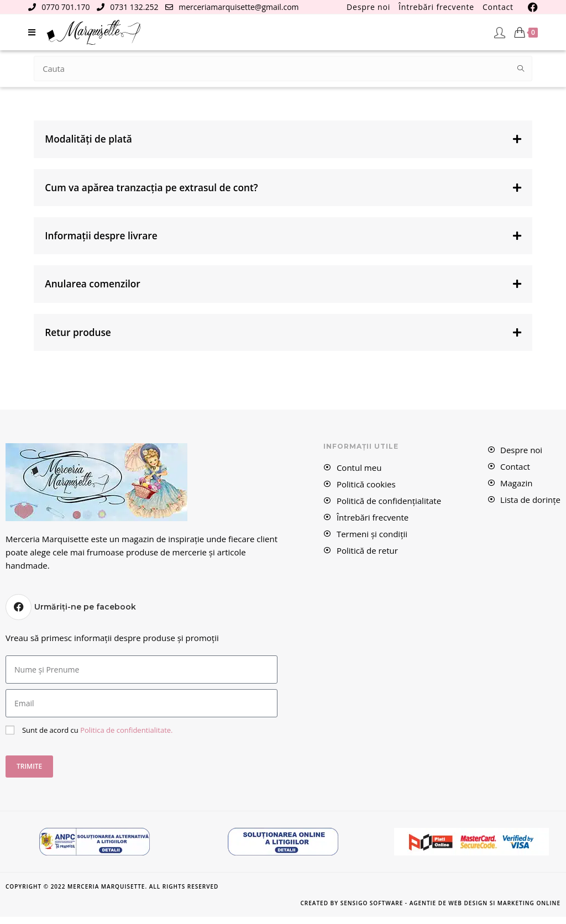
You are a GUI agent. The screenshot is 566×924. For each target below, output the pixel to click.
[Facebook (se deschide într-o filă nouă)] (531, 7)
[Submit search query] (521, 68)
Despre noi (368, 7)
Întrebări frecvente (436, 7)
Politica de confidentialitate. (126, 737)
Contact (498, 7)
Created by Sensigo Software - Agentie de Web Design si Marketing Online (430, 910)
